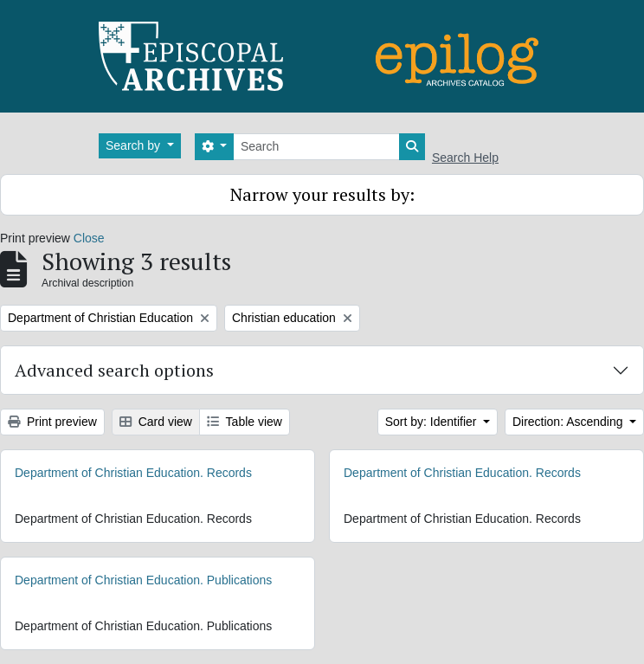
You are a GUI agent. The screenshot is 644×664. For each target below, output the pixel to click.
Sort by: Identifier (433, 422)
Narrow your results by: (322, 194)
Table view (245, 422)
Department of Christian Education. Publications (143, 580)
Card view (156, 422)
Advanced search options (114, 370)
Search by (135, 145)
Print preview (52, 422)
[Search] (316, 147)
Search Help (465, 158)
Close (89, 238)
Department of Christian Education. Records (133, 473)
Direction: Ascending (570, 422)
